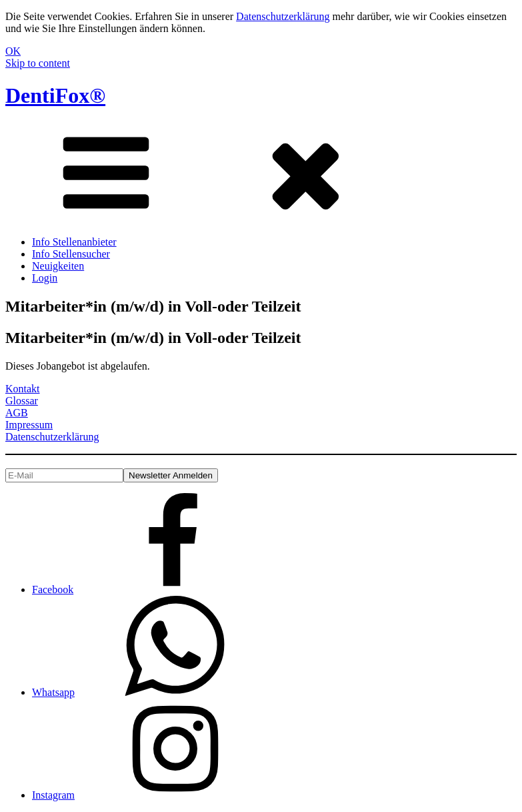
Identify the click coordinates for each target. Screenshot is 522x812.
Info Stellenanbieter (74, 242)
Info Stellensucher (71, 254)
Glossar (22, 401)
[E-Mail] (64, 475)
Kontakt (23, 389)
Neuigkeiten (58, 266)
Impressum (29, 425)
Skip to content (38, 63)
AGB (17, 413)
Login (45, 278)
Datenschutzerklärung (283, 16)
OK (13, 51)
